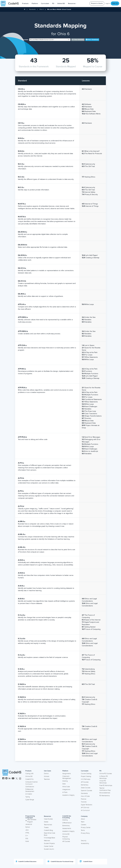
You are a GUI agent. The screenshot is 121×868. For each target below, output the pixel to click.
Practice (84, 799)
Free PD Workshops (106, 785)
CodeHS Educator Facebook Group (60, 862)
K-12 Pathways (86, 779)
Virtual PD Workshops (103, 782)
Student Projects (49, 843)
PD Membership (105, 796)
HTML (27, 833)
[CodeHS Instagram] (6, 779)
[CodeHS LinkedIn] (10, 779)
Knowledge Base (49, 838)
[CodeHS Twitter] (17, 779)
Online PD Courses (106, 774)
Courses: (25, 40)
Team (83, 822)
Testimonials (48, 825)
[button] (26, 4)
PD (100, 771)
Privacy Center (86, 828)
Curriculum (85, 771)
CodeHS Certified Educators (26, 862)
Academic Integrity (68, 795)
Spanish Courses (86, 791)
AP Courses (85, 782)
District (46, 774)
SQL (27, 838)
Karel (27, 841)
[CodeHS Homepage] (11, 4)
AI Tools (65, 792)
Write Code (66, 787)
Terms (83, 830)
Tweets (46, 828)
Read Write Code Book (50, 834)
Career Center (49, 846)
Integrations (66, 789)
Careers (84, 825)
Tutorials (84, 802)
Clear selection (78, 40)
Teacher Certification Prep (105, 789)
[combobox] (50, 40)
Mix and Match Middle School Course (59, 9)
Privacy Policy (85, 833)
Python (28, 827)
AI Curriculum (85, 810)
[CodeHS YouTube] (13, 779)
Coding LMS (29, 774)
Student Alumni (49, 849)
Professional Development (30, 790)
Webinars (47, 841)
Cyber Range (30, 800)
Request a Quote (97, 3)
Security (84, 841)
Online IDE (29, 776)
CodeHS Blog (48, 830)
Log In (108, 3)
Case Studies (48, 819)
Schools (47, 776)
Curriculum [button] (46, 4)
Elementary (85, 785)
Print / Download (92, 40)
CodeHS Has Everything (67, 817)
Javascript (29, 824)
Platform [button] (36, 4)
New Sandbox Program (31, 821)
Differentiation (67, 823)
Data (64, 784)
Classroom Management (67, 777)
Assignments (67, 774)
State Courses (86, 788)
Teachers (47, 779)
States (46, 822)
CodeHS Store (86, 862)
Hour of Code (85, 796)
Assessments (67, 828)
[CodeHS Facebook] (3, 779)
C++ (27, 836)
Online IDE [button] (62, 4)
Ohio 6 (41, 9)
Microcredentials (105, 793)
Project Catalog (86, 776)
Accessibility (85, 843)
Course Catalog (86, 774)
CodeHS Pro (29, 779)
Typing (28, 797)
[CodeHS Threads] (20, 779)
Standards (32, 9)
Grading (65, 781)
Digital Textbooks (87, 805)
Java (27, 830)
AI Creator (29, 794)
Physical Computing (66, 838)
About (83, 819)
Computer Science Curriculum (31, 783)
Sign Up (115, 3)
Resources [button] (73, 4)
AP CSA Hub (85, 808)
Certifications (30, 787)
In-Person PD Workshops (104, 777)
